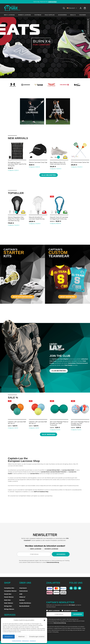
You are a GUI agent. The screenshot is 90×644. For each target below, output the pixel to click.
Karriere (22, 600)
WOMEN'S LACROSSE (51, 549)
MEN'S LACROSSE (36, 549)
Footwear (38, 15)
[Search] (64, 8)
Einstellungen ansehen (37, 637)
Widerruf (22, 597)
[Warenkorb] (85, 8)
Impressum (33, 641)
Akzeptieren (9, 637)
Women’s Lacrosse (25, 15)
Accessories (62, 15)
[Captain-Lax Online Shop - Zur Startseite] (12, 8)
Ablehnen (21, 637)
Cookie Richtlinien (25, 603)
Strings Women (9, 609)
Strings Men (8, 606)
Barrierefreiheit (24, 606)
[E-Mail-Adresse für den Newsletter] (34, 554)
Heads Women (9, 597)
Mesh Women (9, 603)
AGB (21, 594)
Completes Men (9, 588)
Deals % (73, 15)
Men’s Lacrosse (9, 15)
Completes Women (10, 591)
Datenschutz (25, 641)
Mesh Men (7, 600)
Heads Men (8, 594)
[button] (44, 620)
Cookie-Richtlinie (17, 641)
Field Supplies (50, 15)
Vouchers (83, 15)
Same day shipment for (45, 2)
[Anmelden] (81, 8)
